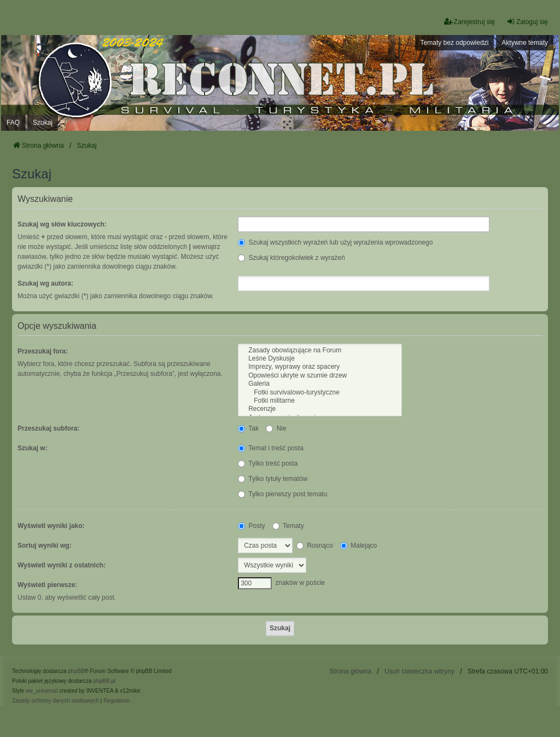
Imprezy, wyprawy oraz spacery (320, 367)
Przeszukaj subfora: (48, 428)
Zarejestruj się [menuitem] (469, 22)
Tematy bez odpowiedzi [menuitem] (455, 43)
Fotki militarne (320, 401)
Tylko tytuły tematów (273, 479)
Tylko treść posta (268, 463)
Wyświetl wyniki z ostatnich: (62, 565)
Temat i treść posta (271, 448)
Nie (276, 428)
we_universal (42, 691)
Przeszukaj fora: (43, 351)
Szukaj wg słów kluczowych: (62, 224)
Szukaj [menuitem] (43, 123)
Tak (248, 428)
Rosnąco (315, 546)
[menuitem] (56, 701)
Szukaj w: (33, 448)
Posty (251, 526)
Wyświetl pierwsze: (47, 585)
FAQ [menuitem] (13, 123)
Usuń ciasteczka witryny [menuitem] (419, 671)
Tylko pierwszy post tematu (282, 494)
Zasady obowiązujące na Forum (320, 350)
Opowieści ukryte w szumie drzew (320, 376)
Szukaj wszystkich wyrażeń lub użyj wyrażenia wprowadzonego (335, 242)
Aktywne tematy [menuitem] (525, 43)
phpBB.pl (104, 681)
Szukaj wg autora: (45, 283)
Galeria (320, 384)
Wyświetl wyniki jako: (51, 526)
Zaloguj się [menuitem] (527, 22)
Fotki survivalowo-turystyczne (320, 393)
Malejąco (358, 546)
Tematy (288, 526)
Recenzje (320, 409)
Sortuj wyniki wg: (45, 546)
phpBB (76, 671)
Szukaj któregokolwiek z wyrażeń (291, 258)
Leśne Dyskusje (320, 359)
